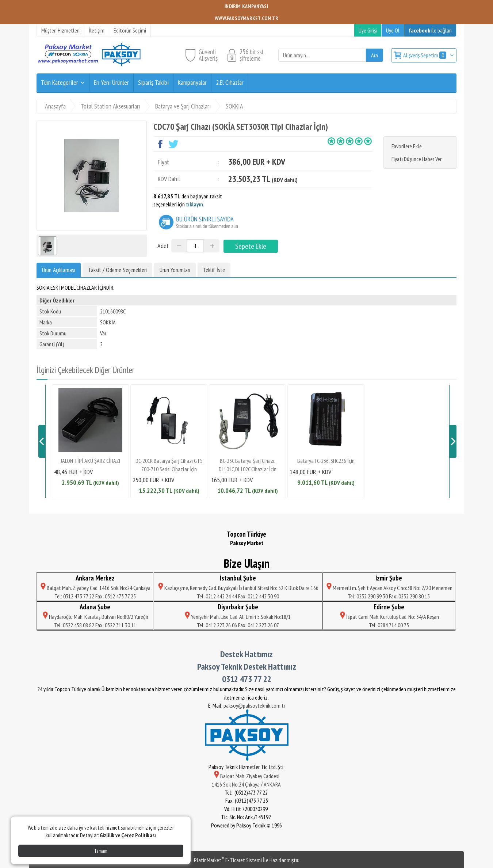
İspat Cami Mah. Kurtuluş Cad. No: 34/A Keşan (389, 617)
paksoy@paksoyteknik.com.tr (254, 705)
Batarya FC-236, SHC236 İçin (326, 461)
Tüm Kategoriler (60, 82)
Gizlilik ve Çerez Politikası (128, 835)
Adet (163, 246)
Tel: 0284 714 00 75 (389, 625)
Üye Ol (393, 30)
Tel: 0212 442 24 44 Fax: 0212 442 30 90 (238, 596)
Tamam (101, 851)
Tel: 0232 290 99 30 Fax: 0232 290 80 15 (389, 596)
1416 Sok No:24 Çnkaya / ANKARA (247, 784)
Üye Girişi (368, 30)
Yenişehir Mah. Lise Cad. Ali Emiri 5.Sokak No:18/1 (238, 617)
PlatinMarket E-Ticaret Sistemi (228, 860)
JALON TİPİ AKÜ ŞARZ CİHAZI (90, 461)
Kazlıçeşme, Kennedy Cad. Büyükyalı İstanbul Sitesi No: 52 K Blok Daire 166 (238, 588)
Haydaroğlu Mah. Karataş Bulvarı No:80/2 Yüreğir (95, 617)
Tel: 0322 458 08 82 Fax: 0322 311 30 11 (95, 625)
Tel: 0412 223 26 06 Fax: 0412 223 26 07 (238, 625)
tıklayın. (195, 204)
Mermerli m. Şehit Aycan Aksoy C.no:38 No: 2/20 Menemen (389, 588)
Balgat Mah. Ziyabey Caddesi (247, 776)
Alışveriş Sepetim (425, 55)
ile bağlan (430, 30)
